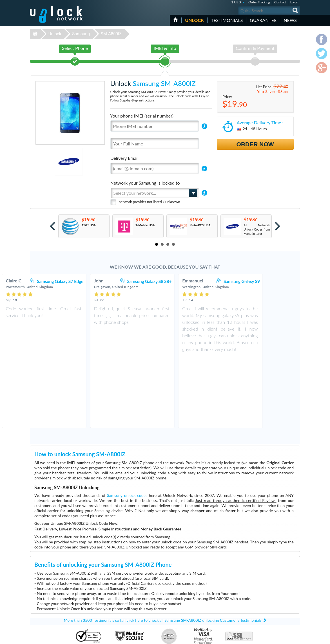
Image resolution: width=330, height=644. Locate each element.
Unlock (194, 20)
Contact (280, 2)
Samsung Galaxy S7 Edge (93, 281)
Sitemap (261, 607)
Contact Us (263, 594)
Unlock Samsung (131, 616)
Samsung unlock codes (127, 425)
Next (277, 226)
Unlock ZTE (127, 599)
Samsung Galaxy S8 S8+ (182, 281)
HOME (176, 20)
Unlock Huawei (130, 595)
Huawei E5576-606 (220, 595)
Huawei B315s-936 (220, 590)
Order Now (255, 144)
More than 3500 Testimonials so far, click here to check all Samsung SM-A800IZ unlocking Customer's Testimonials (162, 550)
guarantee (263, 20)
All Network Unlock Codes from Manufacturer (257, 229)
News (290, 20)
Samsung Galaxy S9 (274, 281)
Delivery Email (124, 158)
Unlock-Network (56, 15)
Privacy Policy (265, 602)
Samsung (81, 34)
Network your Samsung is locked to (145, 183)
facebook (273, 637)
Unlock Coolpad (130, 603)
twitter (285, 637)
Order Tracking (259, 2)
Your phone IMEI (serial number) (142, 116)
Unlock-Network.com (56, 590)
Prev (53, 226)
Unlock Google (129, 620)
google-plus (296, 637)
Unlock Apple (128, 611)
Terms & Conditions (269, 598)
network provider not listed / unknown (150, 202)
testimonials (227, 20)
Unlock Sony (128, 607)
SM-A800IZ (111, 34)
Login (294, 2)
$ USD (236, 2)
